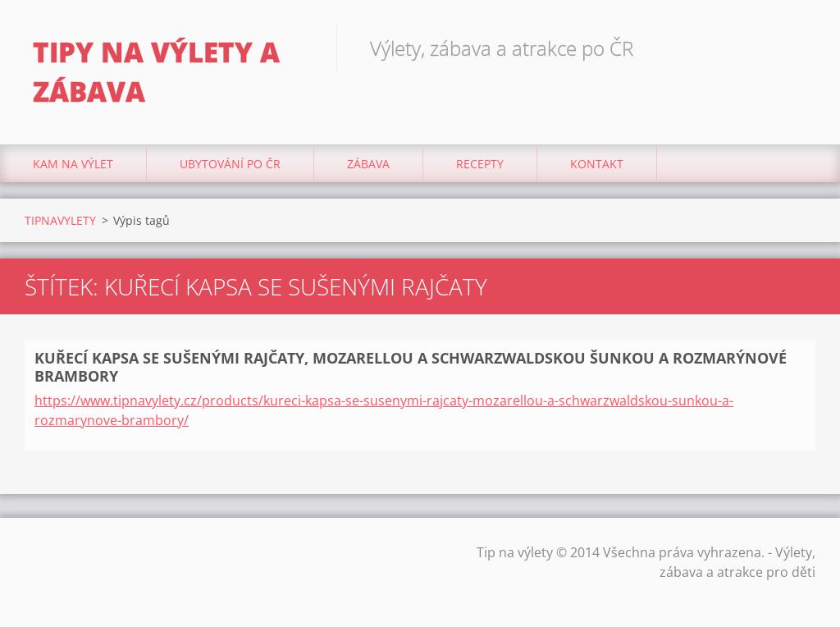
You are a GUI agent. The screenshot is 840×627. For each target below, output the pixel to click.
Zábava (368, 164)
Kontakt (597, 164)
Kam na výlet (73, 164)
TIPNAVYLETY (60, 220)
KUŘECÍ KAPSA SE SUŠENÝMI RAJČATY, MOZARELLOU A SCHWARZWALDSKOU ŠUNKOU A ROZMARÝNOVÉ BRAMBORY (411, 367)
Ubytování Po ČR (230, 164)
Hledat (797, 48)
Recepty (480, 164)
